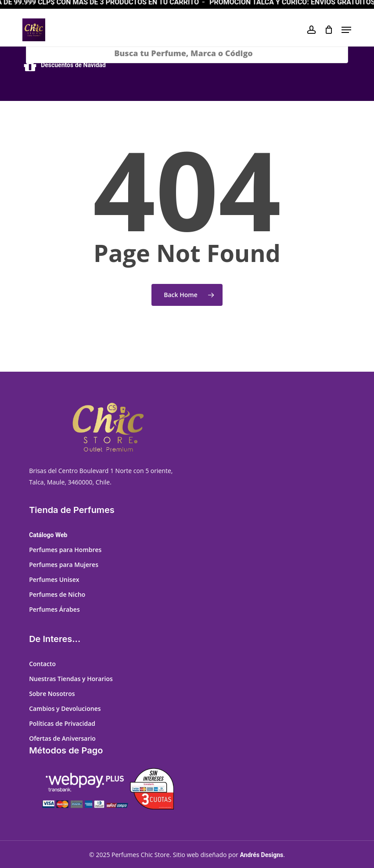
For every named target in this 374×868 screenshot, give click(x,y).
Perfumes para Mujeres (64, 565)
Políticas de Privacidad (62, 723)
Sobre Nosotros (52, 694)
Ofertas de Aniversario (62, 738)
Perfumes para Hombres (65, 550)
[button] (346, 30)
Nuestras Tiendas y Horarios (71, 679)
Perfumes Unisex (54, 579)
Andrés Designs (261, 855)
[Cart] (329, 30)
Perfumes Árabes (54, 609)
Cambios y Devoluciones (65, 708)
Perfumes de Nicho (57, 594)
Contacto (42, 664)
